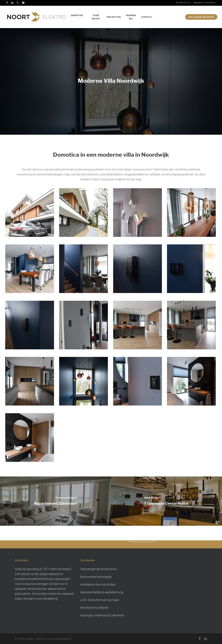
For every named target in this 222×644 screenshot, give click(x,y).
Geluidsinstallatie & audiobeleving (102, 592)
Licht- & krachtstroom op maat (99, 600)
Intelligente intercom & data (98, 584)
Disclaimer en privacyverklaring (49, 639)
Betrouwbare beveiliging (96, 577)
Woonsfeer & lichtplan (94, 608)
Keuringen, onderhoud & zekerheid (102, 615)
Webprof (68, 639)
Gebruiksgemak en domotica (98, 569)
